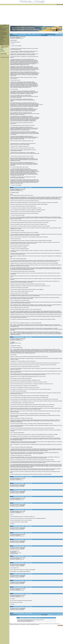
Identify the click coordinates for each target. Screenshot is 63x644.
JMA (15, 479)
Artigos (1, 27)
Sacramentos (2, 42)
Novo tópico (29, 34)
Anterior (57, 34)
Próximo (61, 34)
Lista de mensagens (23, 34)
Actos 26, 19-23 (3, 49)
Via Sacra (2, 45)
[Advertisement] (32, 15)
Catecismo (2, 31)
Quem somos (2, 41)
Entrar (38, 34)
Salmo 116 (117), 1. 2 (4, 50)
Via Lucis (2, 44)
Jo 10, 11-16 (3, 52)
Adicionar (2, 26)
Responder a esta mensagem (19, 187)
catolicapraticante (17, 486)
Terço (1, 43)
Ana (15, 38)
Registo (33, 621)
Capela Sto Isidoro (5, 47)
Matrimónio (2, 36)
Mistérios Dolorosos (4, 54)
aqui (34, 621)
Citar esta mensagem (29, 187)
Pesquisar (34, 34)
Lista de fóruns (16, 34)
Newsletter (2, 39)
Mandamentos (2, 35)
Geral (62, 33)
